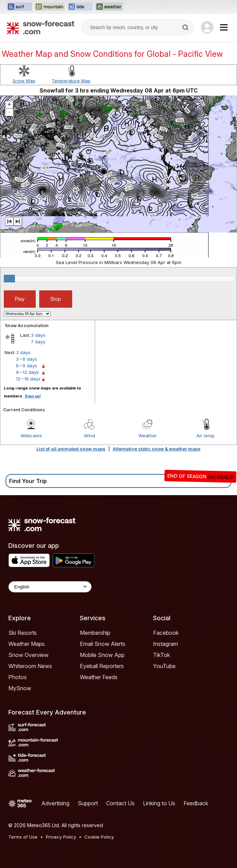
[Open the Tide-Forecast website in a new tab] (80, 7)
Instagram (166, 644)
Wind (90, 436)
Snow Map (24, 81)
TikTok (162, 655)
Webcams (31, 436)
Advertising (55, 803)
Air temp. (206, 436)
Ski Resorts (23, 633)
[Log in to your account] (207, 27)
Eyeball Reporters (102, 666)
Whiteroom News (30, 666)
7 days (38, 342)
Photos (18, 677)
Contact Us (120, 803)
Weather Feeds (99, 677)
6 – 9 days (27, 366)
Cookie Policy (99, 837)
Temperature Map (71, 81)
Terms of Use (23, 837)
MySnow (20, 688)
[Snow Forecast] (41, 27)
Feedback (196, 803)
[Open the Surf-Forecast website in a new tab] (19, 7)
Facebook (166, 633)
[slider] (9, 279)
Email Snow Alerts (103, 644)
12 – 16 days (28, 379)
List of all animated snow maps (71, 449)
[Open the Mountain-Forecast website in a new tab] (50, 7)
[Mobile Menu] (224, 27)
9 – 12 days (27, 372)
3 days (38, 335)
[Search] (186, 27)
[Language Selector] (50, 587)
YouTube (164, 666)
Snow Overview (28, 655)
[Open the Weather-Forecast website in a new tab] (109, 7)
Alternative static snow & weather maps (157, 449)
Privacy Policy (61, 837)
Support (88, 803)
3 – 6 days (27, 359)
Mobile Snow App (102, 655)
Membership (95, 633)
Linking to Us (159, 803)
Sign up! (33, 396)
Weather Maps (27, 644)
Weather (148, 436)
